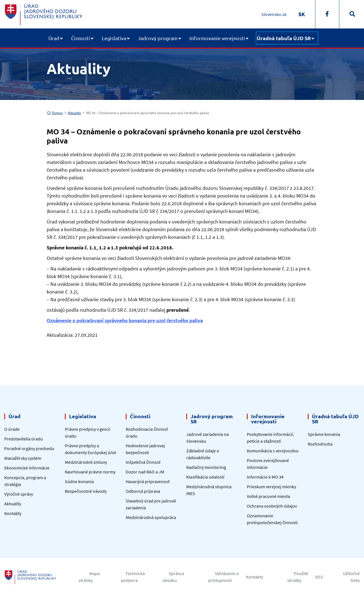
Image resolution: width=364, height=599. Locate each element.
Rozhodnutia (320, 444)
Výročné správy (19, 494)
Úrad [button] (54, 38)
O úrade (12, 429)
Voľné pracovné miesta (268, 496)
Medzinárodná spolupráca (151, 517)
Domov (55, 113)
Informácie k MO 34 (265, 477)
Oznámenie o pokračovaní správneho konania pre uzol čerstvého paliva (125, 320)
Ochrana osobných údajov (272, 506)
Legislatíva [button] (114, 38)
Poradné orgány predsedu (29, 448)
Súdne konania (79, 481)
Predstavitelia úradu (24, 439)
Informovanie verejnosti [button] (217, 38)
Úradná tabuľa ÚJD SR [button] (284, 38)
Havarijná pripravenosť (148, 481)
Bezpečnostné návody (86, 491)
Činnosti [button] (81, 38)
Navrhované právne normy (90, 472)
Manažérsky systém (23, 458)
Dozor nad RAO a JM (145, 472)
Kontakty (13, 513)
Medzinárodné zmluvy (86, 462)
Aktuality (74, 113)
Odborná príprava (143, 491)
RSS (319, 577)
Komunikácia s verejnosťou (273, 451)
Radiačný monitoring (206, 467)
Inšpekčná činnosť (143, 462)
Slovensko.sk (274, 14)
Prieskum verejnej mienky (271, 487)
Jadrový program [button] (158, 38)
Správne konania (324, 434)
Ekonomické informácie (27, 468)
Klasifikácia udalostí (205, 477)
